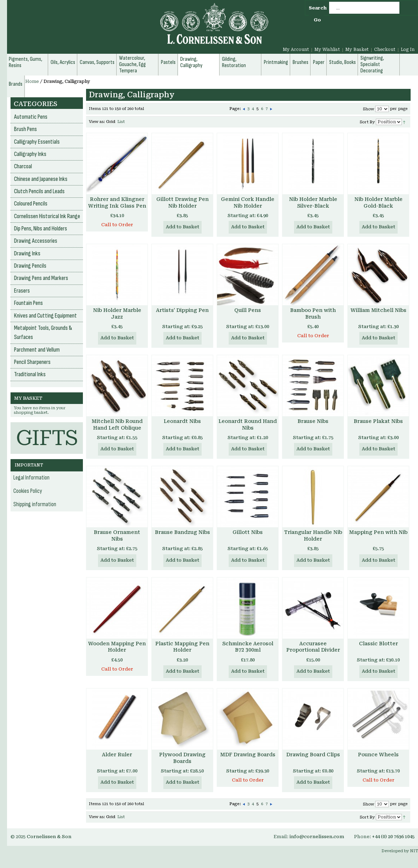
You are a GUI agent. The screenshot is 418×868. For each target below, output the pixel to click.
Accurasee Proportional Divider (313, 647)
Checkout (385, 50)
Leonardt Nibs (182, 421)
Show (368, 109)
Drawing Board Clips (313, 755)
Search (318, 8)
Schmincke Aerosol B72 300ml (248, 647)
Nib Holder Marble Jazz (117, 314)
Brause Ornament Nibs (117, 536)
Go (317, 20)
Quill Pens (248, 310)
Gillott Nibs (248, 532)
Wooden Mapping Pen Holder (117, 647)
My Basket (357, 50)
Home (32, 81)
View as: (97, 122)
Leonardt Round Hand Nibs (248, 425)
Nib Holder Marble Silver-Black (313, 203)
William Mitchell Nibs (378, 310)
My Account (296, 50)
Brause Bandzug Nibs (182, 532)
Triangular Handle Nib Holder (313, 536)
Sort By (367, 122)
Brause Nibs (313, 421)
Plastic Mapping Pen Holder (182, 647)
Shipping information (35, 504)
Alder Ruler (117, 755)
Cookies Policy (28, 491)
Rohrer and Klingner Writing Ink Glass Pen (117, 203)
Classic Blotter (378, 644)
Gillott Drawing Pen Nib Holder (182, 203)
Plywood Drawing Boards (182, 758)
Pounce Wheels (378, 755)
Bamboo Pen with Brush (313, 314)
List (121, 122)
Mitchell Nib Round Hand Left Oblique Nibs (117, 428)
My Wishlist (327, 50)
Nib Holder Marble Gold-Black (378, 203)
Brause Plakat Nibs (378, 421)
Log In (408, 50)
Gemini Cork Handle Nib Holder (248, 203)
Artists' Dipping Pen (182, 310)
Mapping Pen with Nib (378, 532)
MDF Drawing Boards (248, 755)
